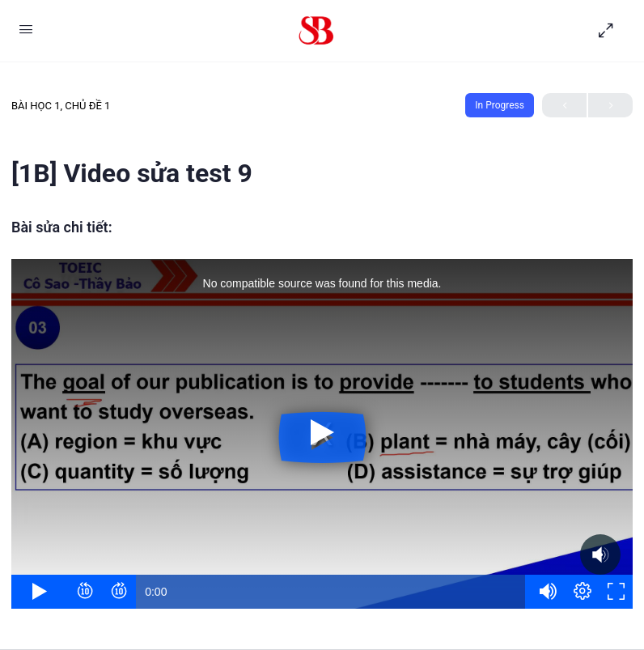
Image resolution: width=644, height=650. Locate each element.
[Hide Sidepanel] (610, 31)
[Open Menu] (26, 29)
